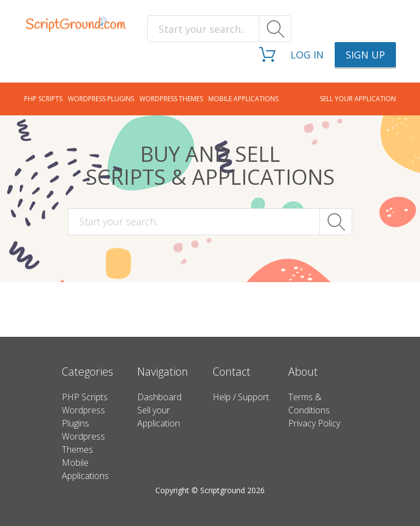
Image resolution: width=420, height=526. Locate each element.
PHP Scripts (43, 99)
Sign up (365, 55)
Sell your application (358, 99)
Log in (307, 55)
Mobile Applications (243, 99)
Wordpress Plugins (101, 99)
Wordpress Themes (171, 99)
